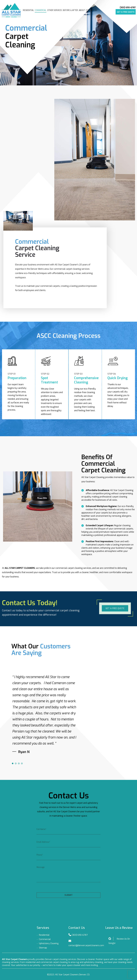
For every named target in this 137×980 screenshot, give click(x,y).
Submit (68, 895)
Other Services (55, 10)
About (82, 10)
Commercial (41, 10)
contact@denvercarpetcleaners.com (86, 945)
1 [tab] (13, 763)
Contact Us (91, 10)
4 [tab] (22, 763)
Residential (28, 10)
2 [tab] (16, 763)
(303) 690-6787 (128, 7)
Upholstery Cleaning (49, 943)
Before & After (70, 10)
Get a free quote (126, 12)
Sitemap (43, 948)
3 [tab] (19, 763)
